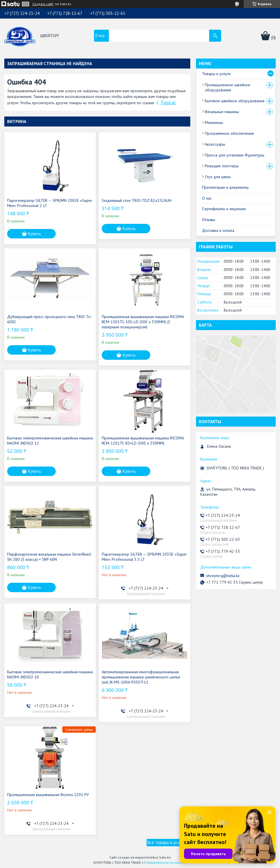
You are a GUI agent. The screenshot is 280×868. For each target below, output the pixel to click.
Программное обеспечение (229, 133)
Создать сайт (43, 4)
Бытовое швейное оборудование (235, 101)
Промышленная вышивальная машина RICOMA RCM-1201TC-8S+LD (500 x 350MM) (143, 441)
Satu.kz (165, 857)
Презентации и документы (225, 187)
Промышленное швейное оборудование (228, 87)
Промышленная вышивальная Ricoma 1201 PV (48, 795)
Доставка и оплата (218, 230)
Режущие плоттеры (222, 166)
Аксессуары (215, 144)
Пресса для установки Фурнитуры (235, 155)
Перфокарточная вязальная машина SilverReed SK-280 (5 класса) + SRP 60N (49, 557)
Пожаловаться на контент (166, 862)
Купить (35, 234)
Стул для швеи (218, 177)
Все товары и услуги (166, 842)
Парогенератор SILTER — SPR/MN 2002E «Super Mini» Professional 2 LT (50, 203)
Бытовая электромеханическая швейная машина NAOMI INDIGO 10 (50, 674)
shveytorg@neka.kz (223, 576)
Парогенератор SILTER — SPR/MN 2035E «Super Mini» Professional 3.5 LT (144, 557)
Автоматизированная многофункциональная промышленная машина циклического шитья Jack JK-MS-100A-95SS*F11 (141, 677)
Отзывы (209, 220)
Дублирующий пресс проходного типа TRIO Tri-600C (50, 319)
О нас (207, 198)
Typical (168, 103)
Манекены (214, 122)
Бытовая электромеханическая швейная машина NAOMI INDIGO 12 (50, 441)
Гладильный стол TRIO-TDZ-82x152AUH (137, 200)
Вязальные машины (222, 112)
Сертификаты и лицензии (224, 209)
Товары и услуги (216, 74)
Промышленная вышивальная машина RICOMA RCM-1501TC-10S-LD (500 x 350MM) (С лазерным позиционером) (143, 322)
